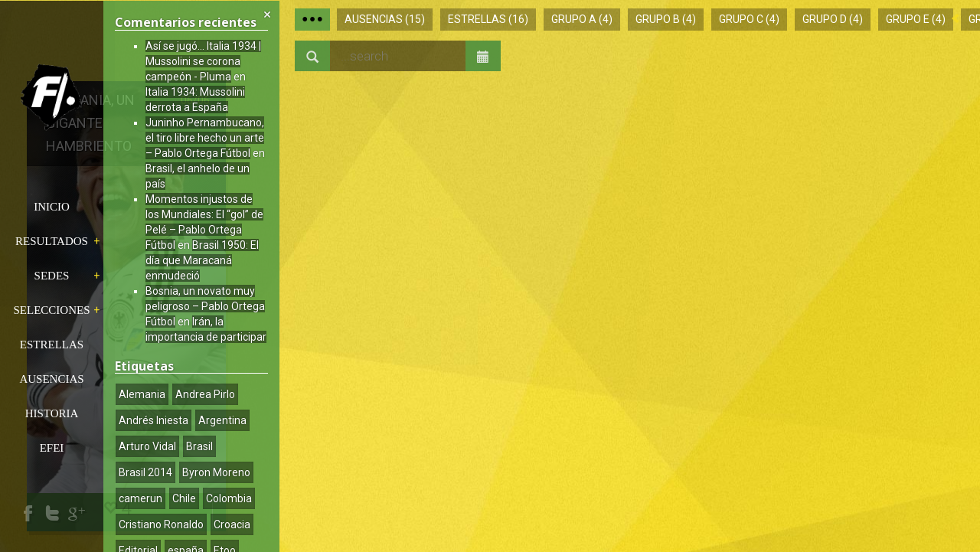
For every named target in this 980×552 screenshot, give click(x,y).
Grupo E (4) (916, 19)
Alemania (142, 394)
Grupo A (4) (582, 19)
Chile (184, 498)
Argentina (222, 420)
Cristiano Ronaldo (161, 524)
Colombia (229, 498)
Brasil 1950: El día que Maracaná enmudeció (202, 260)
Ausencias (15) (385, 19)
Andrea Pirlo (205, 394)
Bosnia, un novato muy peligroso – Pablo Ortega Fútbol (205, 306)
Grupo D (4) (833, 19)
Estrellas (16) (488, 19)
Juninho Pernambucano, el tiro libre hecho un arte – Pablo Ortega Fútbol (205, 138)
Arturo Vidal (147, 446)
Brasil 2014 (145, 472)
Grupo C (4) (749, 19)
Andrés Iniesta (154, 420)
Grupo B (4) (666, 19)
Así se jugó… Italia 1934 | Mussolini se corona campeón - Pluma (203, 61)
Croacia (232, 524)
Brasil (199, 446)
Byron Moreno (216, 472)
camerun (140, 498)
